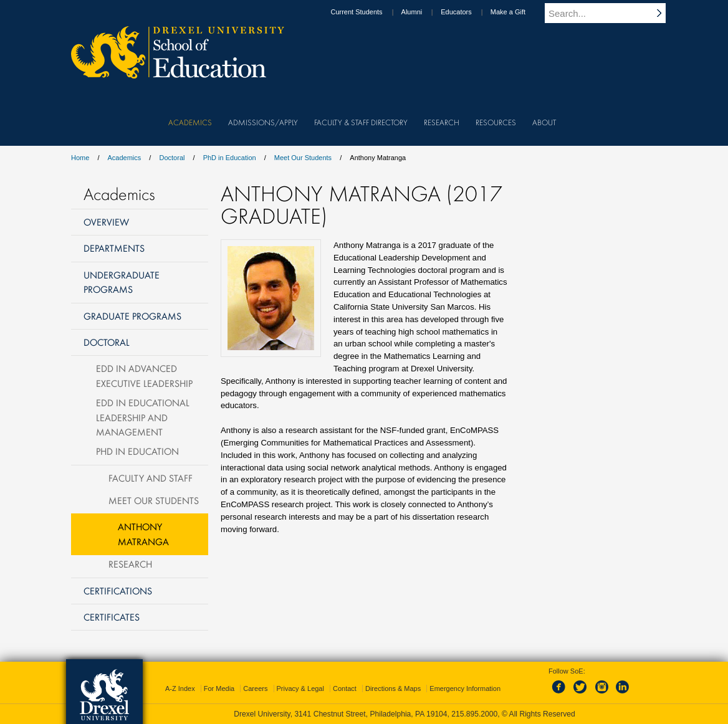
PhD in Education (230, 158)
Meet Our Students (303, 158)
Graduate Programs (132, 316)
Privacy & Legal (300, 688)
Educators (468, 12)
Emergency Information (465, 688)
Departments (114, 248)
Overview (106, 222)
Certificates (112, 617)
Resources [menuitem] (496, 122)
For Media (219, 688)
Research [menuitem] (442, 122)
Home (80, 158)
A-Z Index (180, 688)
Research (130, 564)
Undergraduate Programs (122, 282)
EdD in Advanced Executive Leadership (144, 375)
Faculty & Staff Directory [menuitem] (361, 122)
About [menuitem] (544, 122)
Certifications (118, 591)
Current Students (368, 12)
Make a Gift (520, 12)
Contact (345, 688)
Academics (125, 158)
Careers (255, 688)
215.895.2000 (474, 714)
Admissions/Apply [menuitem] (263, 122)
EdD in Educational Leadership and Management (143, 417)
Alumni (424, 12)
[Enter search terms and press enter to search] (613, 13)
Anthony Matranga (143, 534)
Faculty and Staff (151, 478)
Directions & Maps (393, 688)
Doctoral (172, 158)
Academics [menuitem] (190, 122)
